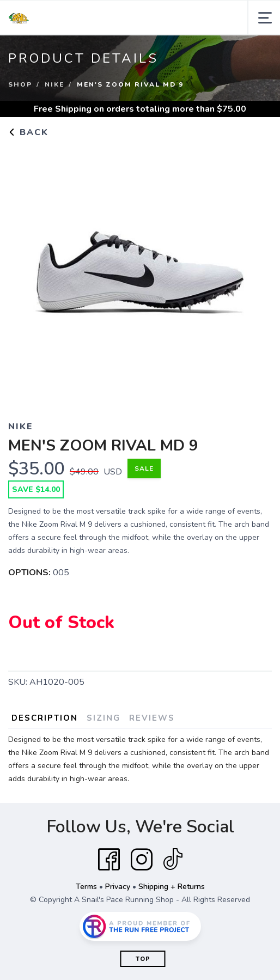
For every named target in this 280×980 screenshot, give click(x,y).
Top (143, 959)
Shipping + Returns (172, 887)
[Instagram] (142, 860)
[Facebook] (109, 860)
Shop (20, 84)
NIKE (54, 84)
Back (28, 132)
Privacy (118, 887)
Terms (86, 887)
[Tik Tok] (173, 860)
